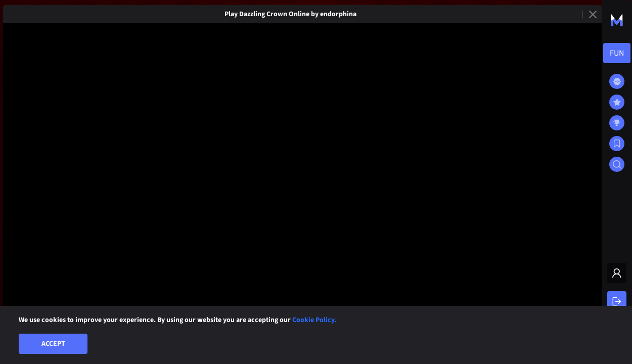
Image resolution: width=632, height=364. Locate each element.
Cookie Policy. (314, 320)
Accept (53, 344)
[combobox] (617, 53)
